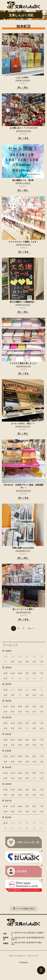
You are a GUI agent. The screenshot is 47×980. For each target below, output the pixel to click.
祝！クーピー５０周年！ (24, 609)
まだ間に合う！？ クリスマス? (23, 128)
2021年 (8, 734)
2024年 (8, 684)
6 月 (6, 678)
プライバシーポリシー (17, 956)
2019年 (8, 767)
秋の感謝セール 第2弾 (23, 180)
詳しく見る (23, 88)
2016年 (8, 817)
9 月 (27, 673)
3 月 (27, 662)
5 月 (13, 662)
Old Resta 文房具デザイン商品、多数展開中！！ (23, 486)
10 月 (20, 673)
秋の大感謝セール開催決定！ (23, 302)
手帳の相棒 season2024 (23, 548)
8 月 (34, 673)
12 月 (5, 673)
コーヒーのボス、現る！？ (23, 424)
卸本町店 (23, 83)
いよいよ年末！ (23, 77)
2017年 (8, 801)
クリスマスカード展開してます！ (24, 242)
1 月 (41, 662)
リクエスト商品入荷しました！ (24, 363)
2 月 (34, 662)
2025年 (8, 668)
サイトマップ (33, 956)
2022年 (8, 718)
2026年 (8, 651)
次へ (30, 628)
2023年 (8, 701)
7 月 (41, 673)
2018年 (8, 784)
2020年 (8, 751)
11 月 (13, 673)
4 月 (20, 662)
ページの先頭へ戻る (25, 909)
